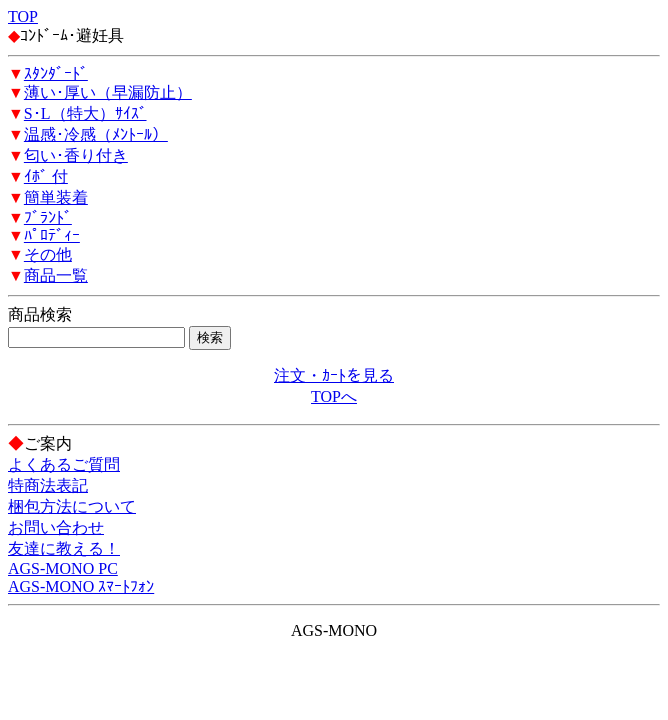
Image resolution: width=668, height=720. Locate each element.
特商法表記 (48, 485)
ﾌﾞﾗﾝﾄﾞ (48, 217)
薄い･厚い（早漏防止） (108, 92)
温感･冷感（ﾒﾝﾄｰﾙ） (96, 134)
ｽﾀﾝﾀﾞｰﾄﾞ (56, 73)
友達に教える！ (64, 548)
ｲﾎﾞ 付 (46, 176)
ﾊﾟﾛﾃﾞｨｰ (52, 235)
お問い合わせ (56, 527)
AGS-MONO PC (63, 568)
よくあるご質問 (64, 464)
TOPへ (334, 396)
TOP (23, 16)
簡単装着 (56, 197)
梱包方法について (72, 506)
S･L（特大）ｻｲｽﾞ (85, 113)
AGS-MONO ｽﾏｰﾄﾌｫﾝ (81, 586)
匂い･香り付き (76, 155)
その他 (48, 254)
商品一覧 (56, 275)
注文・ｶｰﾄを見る (334, 375)
